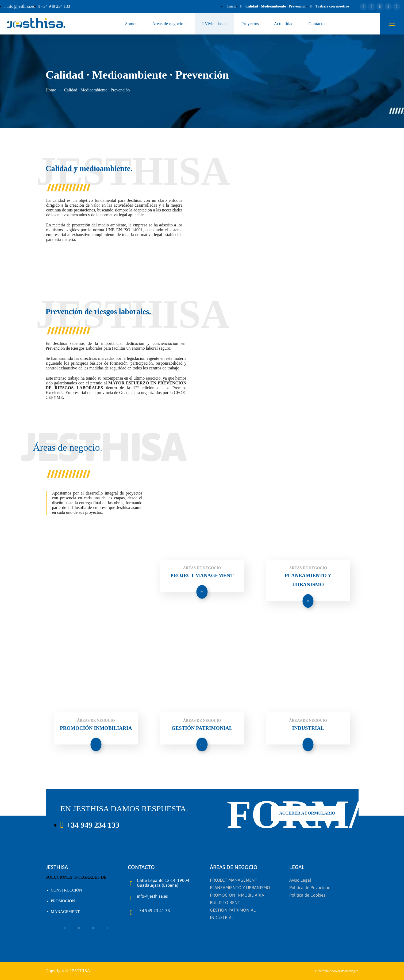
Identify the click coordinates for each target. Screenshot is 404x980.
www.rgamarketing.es (345, 971)
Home (51, 90)
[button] (307, 813)
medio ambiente (112, 225)
